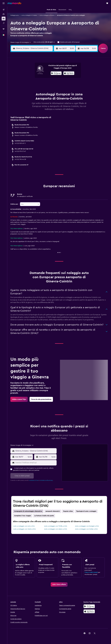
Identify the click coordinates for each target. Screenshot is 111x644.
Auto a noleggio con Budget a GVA (87, 526)
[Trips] (4, 29)
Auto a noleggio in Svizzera (29, 15)
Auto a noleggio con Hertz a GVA (25, 529)
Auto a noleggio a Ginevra (47, 15)
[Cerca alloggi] (4, 14)
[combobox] (21, 42)
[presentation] (69, 73)
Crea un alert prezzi (91, 572)
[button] (4, 3)
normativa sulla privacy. (46, 480)
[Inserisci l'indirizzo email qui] (36, 463)
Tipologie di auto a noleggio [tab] (86, 511)
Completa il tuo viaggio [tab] (23, 516)
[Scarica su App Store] (89, 611)
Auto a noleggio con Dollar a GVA (86, 529)
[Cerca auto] (4, 19)
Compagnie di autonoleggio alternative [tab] (28, 511)
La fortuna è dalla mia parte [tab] (44, 516)
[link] (19, 399)
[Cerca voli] (4, 10)
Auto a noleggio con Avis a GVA (24, 526)
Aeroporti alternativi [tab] (53, 511)
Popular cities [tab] (68, 511)
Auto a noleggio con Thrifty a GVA (56, 526)
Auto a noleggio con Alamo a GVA (56, 529)
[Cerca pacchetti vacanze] (4, 23)
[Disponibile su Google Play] (56, 74)
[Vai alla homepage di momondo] (14, 3)
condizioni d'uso (34, 480)
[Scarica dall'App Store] (69, 74)
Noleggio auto (15, 15)
